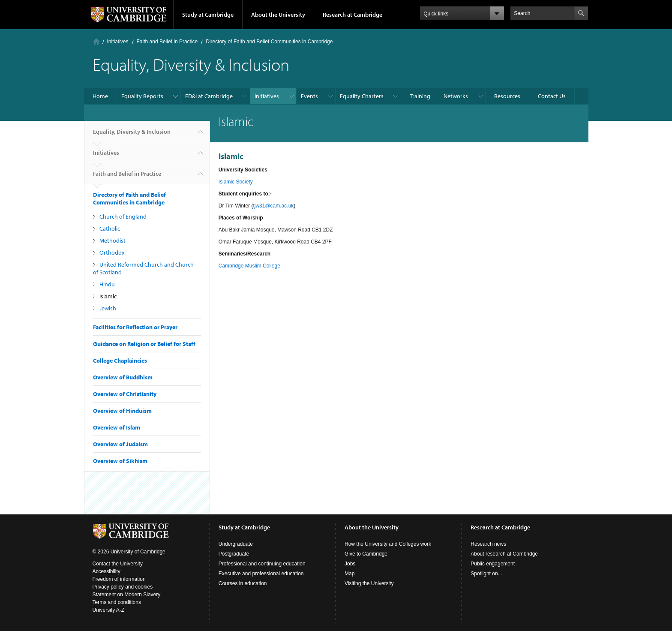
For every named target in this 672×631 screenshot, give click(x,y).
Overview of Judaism (120, 444)
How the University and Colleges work (388, 544)
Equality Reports (142, 96)
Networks (456, 96)
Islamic (108, 296)
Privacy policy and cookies (123, 587)
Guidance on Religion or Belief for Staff (144, 344)
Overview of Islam (117, 427)
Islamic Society (236, 182)
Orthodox (112, 252)
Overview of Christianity (125, 394)
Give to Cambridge (366, 554)
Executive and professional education (261, 574)
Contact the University (118, 564)
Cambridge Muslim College (249, 266)
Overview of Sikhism (120, 461)
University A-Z (109, 610)
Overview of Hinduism (122, 411)
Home (96, 41)
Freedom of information (119, 579)
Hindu (107, 284)
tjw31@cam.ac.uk (273, 206)
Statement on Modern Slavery (127, 595)
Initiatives (118, 42)
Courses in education (243, 583)
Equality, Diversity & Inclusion (132, 135)
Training (420, 96)
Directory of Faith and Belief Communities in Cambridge (269, 42)
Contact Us (552, 96)
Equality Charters (362, 96)
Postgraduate (234, 554)
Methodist (112, 240)
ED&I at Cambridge (209, 96)
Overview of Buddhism (123, 377)
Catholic (110, 228)
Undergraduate (236, 544)
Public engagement (493, 564)
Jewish (108, 308)
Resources (507, 96)
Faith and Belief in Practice (167, 42)
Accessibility (106, 571)
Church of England (123, 216)
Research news (488, 544)
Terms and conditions (117, 602)
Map (349, 574)
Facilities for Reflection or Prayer (135, 327)
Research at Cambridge (352, 15)
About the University (278, 15)
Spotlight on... (486, 574)
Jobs (350, 564)
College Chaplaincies (120, 361)
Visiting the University (369, 583)
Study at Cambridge (208, 15)
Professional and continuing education (262, 564)
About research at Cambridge (504, 554)
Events (309, 96)
